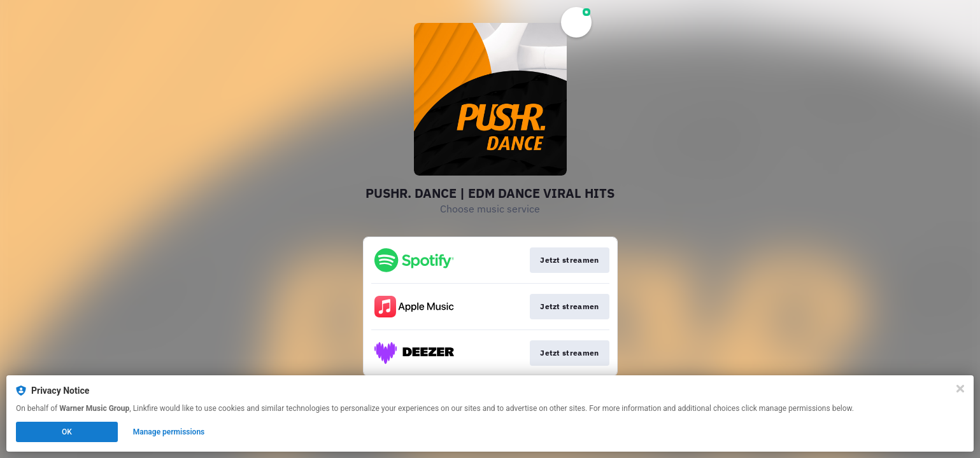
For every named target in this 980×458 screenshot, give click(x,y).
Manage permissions (169, 432)
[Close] (960, 389)
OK (67, 432)
